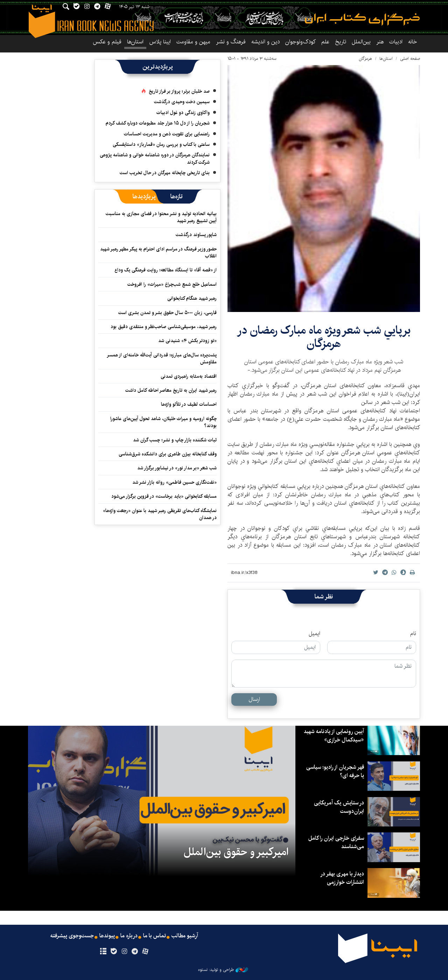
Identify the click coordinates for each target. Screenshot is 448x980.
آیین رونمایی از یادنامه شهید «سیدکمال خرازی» (334, 736)
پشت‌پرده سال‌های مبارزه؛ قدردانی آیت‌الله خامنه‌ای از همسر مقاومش (162, 358)
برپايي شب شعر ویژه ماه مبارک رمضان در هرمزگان (324, 337)
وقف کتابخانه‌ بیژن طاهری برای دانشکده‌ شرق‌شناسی (168, 454)
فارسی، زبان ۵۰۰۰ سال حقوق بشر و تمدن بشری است (167, 313)
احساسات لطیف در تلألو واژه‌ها (189, 404)
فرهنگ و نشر (231, 42)
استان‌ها (135, 42)
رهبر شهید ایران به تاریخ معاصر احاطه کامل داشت (171, 390)
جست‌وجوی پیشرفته (72, 936)
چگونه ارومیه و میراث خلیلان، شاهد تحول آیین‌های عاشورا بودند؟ (163, 422)
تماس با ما (155, 936)
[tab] (177, 197)
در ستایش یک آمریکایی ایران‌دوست (339, 807)
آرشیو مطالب (185, 936)
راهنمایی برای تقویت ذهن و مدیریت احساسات (167, 134)
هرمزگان (365, 59)
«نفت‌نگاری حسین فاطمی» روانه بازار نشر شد (174, 482)
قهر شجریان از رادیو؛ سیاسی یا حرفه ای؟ (335, 771)
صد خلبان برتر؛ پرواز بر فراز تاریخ (179, 91)
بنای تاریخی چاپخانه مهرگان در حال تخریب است (165, 173)
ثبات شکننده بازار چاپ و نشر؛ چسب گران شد (175, 440)
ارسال (254, 699)
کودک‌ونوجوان (300, 42)
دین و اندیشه (265, 42)
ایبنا (362, 19)
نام (413, 634)
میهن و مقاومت (193, 42)
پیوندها (107, 936)
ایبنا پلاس (160, 42)
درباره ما (129, 936)
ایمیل (314, 634)
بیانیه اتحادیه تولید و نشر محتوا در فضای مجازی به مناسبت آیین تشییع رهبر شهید (161, 217)
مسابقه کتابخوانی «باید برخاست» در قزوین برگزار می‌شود (164, 496)
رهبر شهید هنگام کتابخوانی (192, 298)
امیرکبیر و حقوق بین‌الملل (236, 852)
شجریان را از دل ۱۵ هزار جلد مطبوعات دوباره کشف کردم (158, 123)
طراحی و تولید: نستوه (223, 970)
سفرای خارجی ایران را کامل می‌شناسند (336, 842)
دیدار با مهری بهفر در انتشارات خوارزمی (342, 878)
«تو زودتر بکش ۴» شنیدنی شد (187, 341)
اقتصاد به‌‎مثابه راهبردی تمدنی (189, 376)
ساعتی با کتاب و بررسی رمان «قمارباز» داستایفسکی (161, 144)
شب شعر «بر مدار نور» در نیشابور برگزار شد (177, 468)
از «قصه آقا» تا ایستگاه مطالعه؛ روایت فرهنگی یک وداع (166, 270)
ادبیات (396, 42)
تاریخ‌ (341, 42)
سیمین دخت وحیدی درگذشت (182, 102)
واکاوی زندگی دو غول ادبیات (183, 113)
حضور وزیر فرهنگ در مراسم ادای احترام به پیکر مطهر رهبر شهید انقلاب (158, 253)
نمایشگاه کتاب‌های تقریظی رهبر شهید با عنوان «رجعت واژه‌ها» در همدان (160, 514)
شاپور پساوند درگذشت (196, 235)
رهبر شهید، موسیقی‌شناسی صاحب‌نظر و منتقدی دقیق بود (164, 327)
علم (325, 42)
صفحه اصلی (410, 59)
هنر (380, 42)
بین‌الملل (361, 42)
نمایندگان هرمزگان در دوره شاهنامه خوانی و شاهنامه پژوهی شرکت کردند (155, 158)
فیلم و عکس (107, 42)
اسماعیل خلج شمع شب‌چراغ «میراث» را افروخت (172, 284)
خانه (413, 42)
